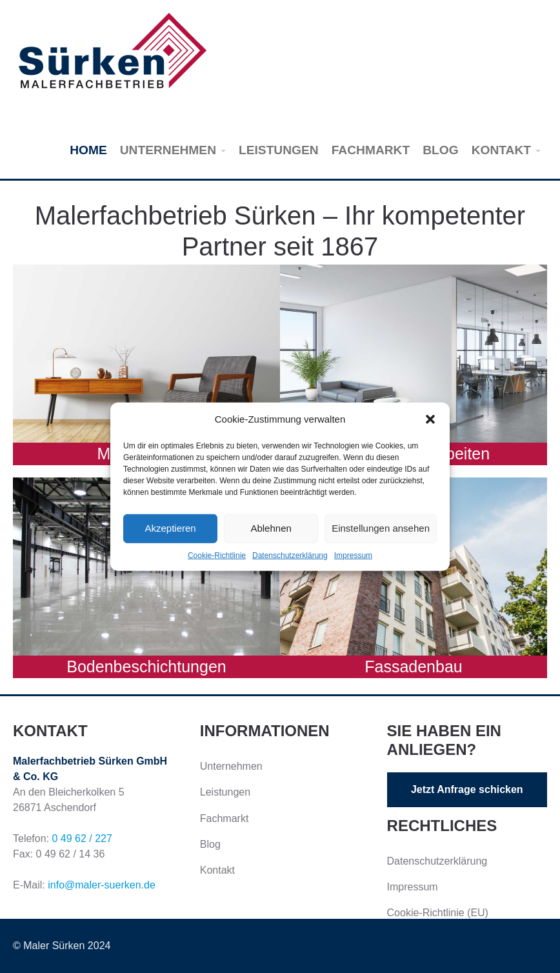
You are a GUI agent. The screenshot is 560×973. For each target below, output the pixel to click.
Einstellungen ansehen (381, 528)
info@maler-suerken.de (102, 885)
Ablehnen (271, 528)
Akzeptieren (170, 528)
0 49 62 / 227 (82, 838)
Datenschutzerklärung (290, 555)
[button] (430, 419)
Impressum (353, 555)
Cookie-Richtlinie (217, 555)
